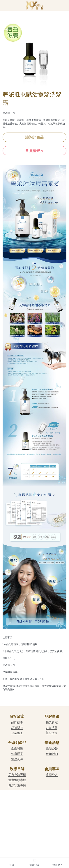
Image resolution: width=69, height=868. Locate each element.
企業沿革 (17, 733)
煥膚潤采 (17, 754)
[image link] (34, 5)
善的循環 (52, 733)
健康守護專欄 (17, 785)
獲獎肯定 (52, 722)
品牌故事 (17, 722)
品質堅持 (17, 728)
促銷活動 (52, 754)
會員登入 (52, 775)
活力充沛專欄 (17, 775)
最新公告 (52, 748)
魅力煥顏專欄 (17, 780)
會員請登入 (34, 151)
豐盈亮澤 (17, 759)
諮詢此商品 (34, 137)
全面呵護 (17, 748)
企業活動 (52, 728)
